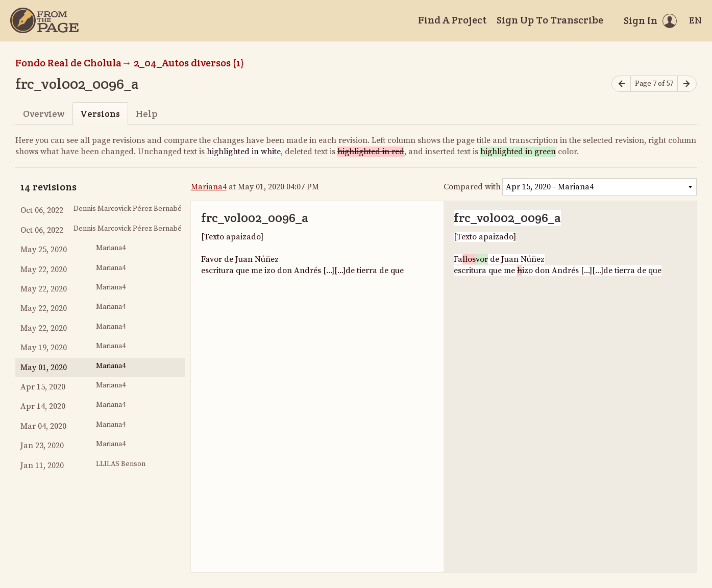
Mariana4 (209, 187)
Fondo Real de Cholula (68, 63)
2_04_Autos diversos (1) (189, 63)
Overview (44, 114)
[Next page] (687, 84)
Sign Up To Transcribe (550, 20)
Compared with (472, 187)
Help (147, 114)
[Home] (44, 20)
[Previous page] (621, 84)
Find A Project (452, 20)
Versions (100, 114)
